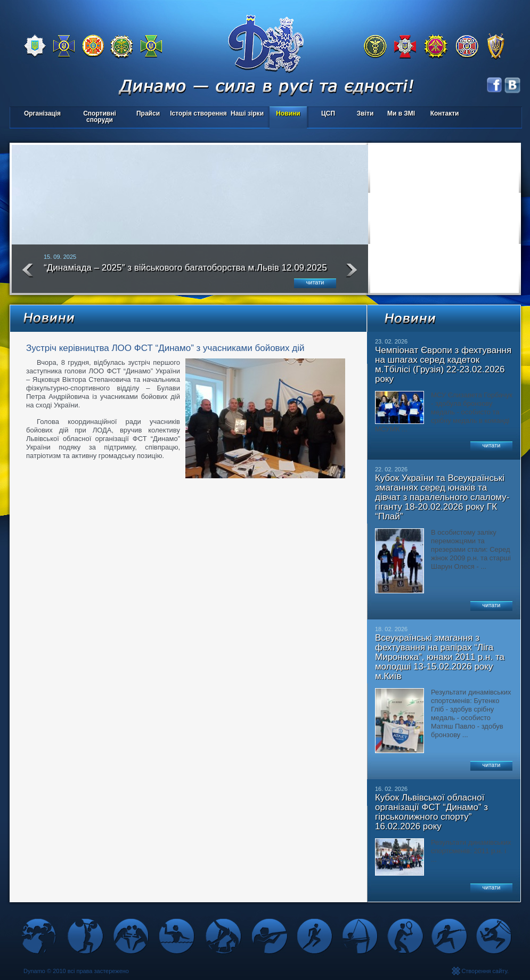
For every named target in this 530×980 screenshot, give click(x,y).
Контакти (445, 113)
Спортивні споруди (100, 117)
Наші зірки (245, 114)
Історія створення (198, 113)
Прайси (148, 113)
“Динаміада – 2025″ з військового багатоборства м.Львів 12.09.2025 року (185, 272)
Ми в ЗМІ (401, 113)
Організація (42, 113)
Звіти (365, 113)
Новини (288, 113)
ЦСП (326, 114)
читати (315, 282)
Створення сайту (484, 971)
